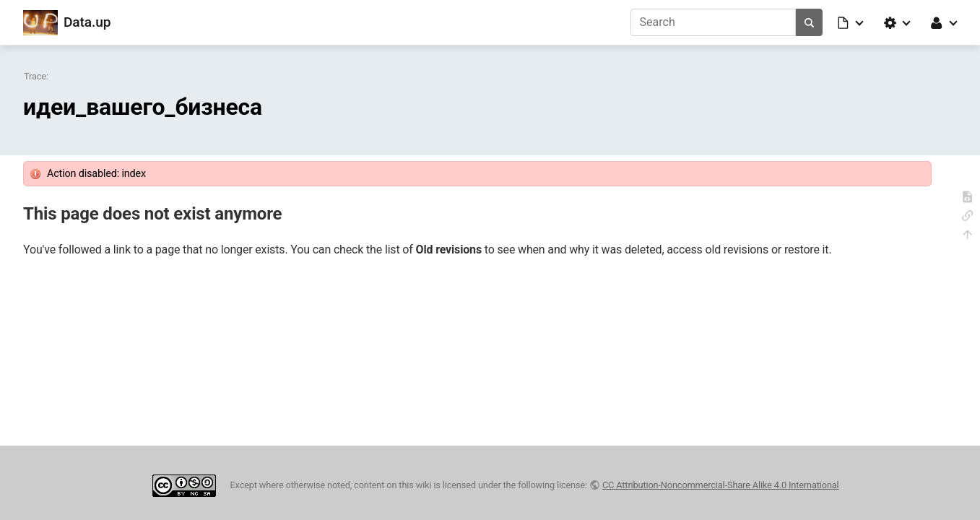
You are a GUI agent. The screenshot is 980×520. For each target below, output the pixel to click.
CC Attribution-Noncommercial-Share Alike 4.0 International (721, 485)
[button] (851, 22)
